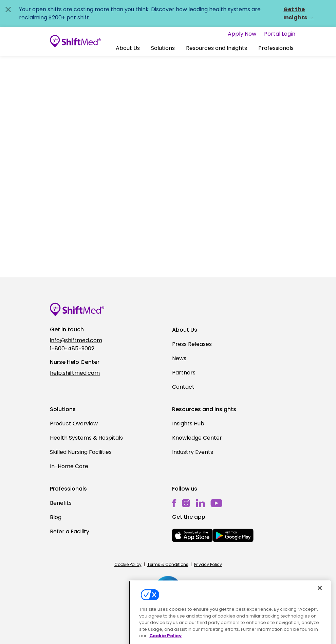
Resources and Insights (217, 48)
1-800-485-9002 (72, 348)
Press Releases (192, 344)
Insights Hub (188, 424)
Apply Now (242, 34)
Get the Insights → (298, 13)
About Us (128, 48)
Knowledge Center (197, 438)
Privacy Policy (208, 564)
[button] (128, 48)
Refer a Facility (70, 531)
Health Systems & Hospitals (86, 438)
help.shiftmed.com (75, 373)
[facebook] (174, 503)
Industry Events (193, 452)
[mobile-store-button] (192, 535)
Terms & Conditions (168, 564)
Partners (184, 373)
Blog (56, 517)
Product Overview (74, 424)
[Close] (320, 596)
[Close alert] (8, 10)
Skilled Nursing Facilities (81, 452)
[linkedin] (200, 503)
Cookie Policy (128, 564)
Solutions (163, 48)
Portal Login (280, 34)
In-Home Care (69, 466)
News (179, 358)
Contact (183, 387)
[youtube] (216, 503)
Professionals (276, 48)
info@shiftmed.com (76, 340)
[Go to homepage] (75, 41)
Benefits (61, 503)
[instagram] (186, 503)
